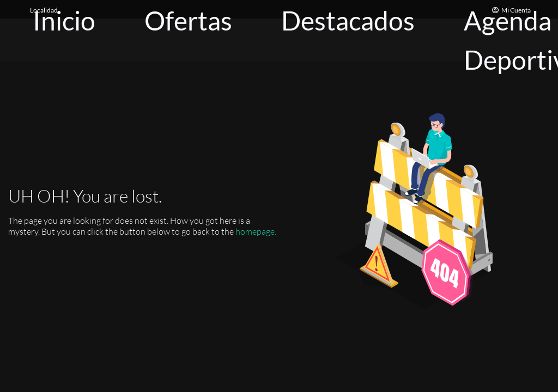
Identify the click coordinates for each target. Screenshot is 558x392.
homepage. (256, 231)
